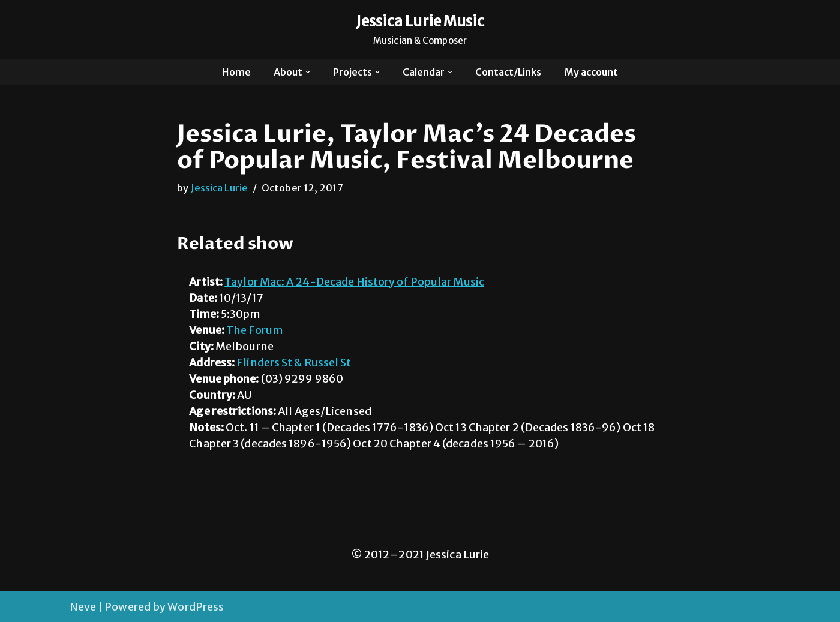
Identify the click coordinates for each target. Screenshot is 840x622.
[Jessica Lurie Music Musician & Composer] (420, 30)
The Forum (255, 330)
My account (591, 72)
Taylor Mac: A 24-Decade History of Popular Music (354, 282)
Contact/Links (508, 72)
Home (236, 72)
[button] (308, 72)
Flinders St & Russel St (294, 363)
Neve (83, 607)
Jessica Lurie (219, 188)
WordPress (196, 607)
